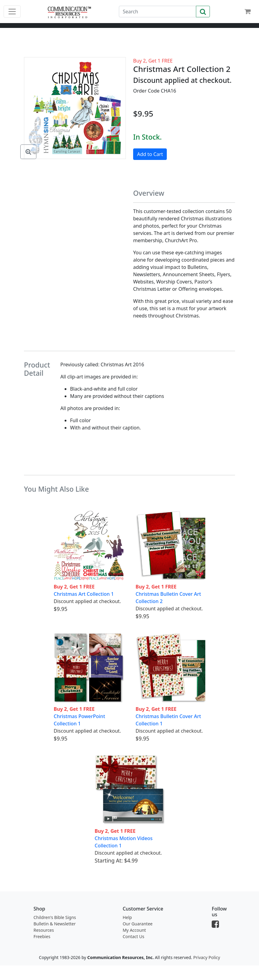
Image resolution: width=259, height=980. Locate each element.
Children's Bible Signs (55, 917)
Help (127, 917)
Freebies (42, 936)
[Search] (158, 12)
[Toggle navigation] (12, 12)
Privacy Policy (207, 957)
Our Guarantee (138, 924)
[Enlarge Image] (28, 152)
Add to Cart (150, 154)
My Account (134, 930)
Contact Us (133, 936)
